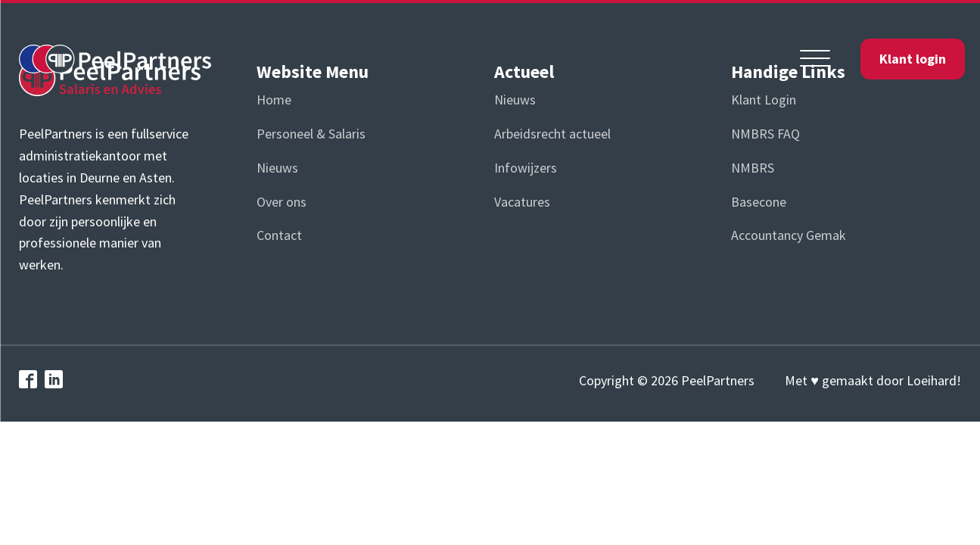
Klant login (913, 59)
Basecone (759, 202)
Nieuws (277, 168)
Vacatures (522, 202)
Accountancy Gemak (789, 235)
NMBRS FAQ (765, 134)
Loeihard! (934, 380)
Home (274, 100)
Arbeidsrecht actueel (552, 134)
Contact (279, 235)
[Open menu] (815, 59)
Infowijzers (526, 168)
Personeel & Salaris (311, 134)
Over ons (282, 202)
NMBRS (753, 168)
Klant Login (764, 100)
